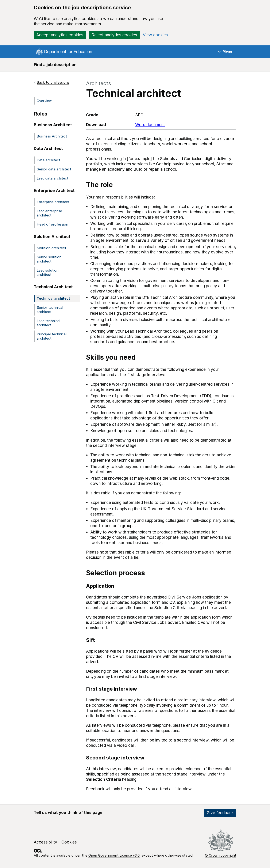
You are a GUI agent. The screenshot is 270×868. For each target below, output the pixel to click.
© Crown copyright (220, 855)
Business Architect (52, 136)
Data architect (49, 160)
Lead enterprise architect (49, 213)
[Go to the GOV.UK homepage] (63, 52)
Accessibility (45, 842)
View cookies (155, 35)
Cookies (69, 842)
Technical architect (53, 298)
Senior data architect (54, 169)
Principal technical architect (52, 336)
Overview (44, 101)
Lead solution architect (48, 272)
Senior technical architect (50, 310)
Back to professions (53, 82)
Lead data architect (53, 178)
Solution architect (51, 248)
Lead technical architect (48, 323)
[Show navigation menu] (225, 51)
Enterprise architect (53, 202)
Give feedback (220, 813)
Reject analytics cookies (114, 35)
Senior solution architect (49, 259)
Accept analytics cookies (60, 35)
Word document (150, 125)
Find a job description (55, 65)
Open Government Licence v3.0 (114, 855)
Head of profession (52, 224)
